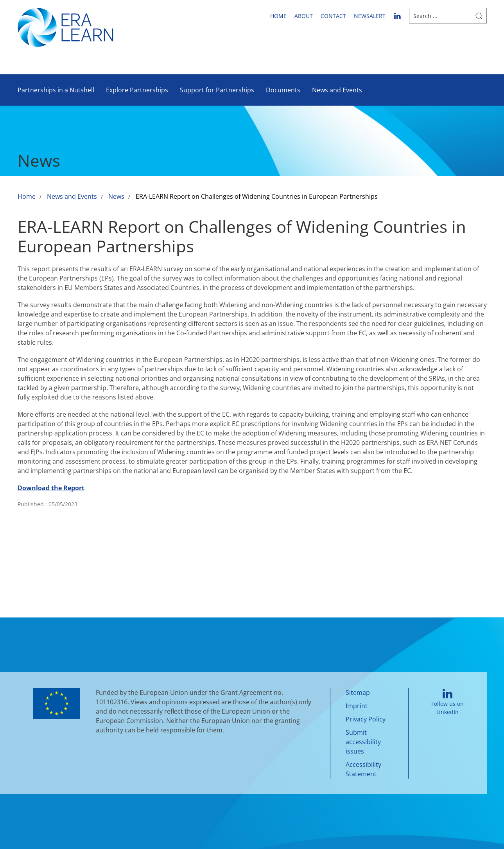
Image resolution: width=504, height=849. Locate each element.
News (116, 196)
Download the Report (51, 488)
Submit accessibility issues (363, 742)
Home (278, 16)
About (304, 16)
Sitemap (358, 693)
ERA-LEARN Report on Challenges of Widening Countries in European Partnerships (257, 196)
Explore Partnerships (137, 90)
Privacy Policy (366, 719)
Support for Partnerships (217, 90)
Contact (333, 16)
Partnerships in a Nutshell (56, 90)
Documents (283, 90)
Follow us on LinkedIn (448, 702)
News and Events (337, 90)
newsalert (370, 16)
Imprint (357, 706)
